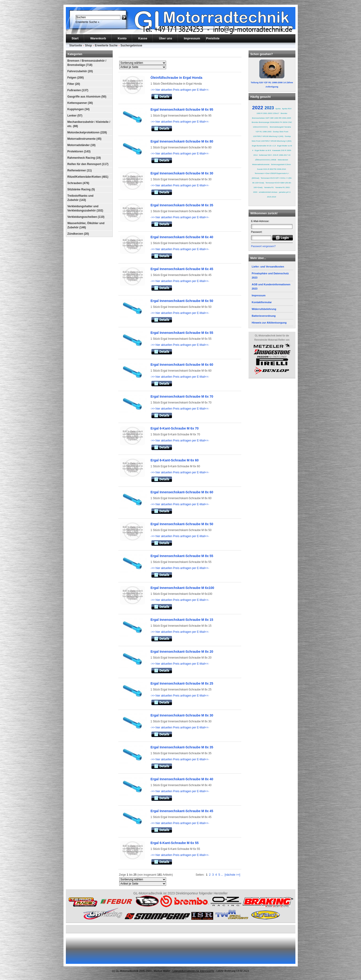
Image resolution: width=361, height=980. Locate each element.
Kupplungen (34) (79, 109)
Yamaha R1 (269, 187)
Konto (122, 38)
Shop (88, 45)
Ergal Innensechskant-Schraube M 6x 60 (182, 365)
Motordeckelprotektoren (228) (87, 132)
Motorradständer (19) (82, 145)
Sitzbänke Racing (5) (81, 189)
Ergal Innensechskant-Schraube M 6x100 (182, 588)
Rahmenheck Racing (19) (84, 158)
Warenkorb (98, 38)
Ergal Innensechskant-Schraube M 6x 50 (182, 301)
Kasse (143, 38)
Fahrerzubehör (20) (80, 71)
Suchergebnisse (131, 45)
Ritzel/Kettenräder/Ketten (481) (88, 177)
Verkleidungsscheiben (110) (86, 217)
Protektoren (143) (79, 151)
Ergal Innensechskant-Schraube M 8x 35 (182, 747)
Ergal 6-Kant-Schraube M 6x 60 (175, 460)
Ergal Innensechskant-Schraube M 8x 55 (182, 556)
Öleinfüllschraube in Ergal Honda (177, 78)
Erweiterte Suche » (87, 22)
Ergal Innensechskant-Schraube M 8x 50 (182, 524)
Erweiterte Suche (106, 45)
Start (75, 38)
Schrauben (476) (78, 183)
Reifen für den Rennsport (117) (88, 164)
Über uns (165, 38)
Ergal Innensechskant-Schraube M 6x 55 (182, 333)
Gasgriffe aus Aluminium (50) (87, 97)
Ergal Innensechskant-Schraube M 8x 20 (182, 652)
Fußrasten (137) (78, 90)
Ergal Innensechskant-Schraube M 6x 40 (182, 237)
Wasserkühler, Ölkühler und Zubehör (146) (86, 225)
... (222, 875)
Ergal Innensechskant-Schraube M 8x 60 (182, 492)
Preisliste (213, 38)
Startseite (76, 45)
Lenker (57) (75, 116)
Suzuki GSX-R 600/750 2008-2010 (271, 169)
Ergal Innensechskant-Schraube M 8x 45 (182, 811)
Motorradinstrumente (261, 164)
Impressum (192, 38)
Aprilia (278, 109)
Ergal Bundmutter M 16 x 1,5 (264, 146)
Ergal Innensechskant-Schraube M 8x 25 (182, 683)
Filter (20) (74, 84)
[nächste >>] (232, 875)
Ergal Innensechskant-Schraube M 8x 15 (182, 620)
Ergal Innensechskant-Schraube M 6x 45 (182, 269)
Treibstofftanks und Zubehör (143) (80, 198)
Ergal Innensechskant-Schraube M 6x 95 (182, 109)
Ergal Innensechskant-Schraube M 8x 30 (182, 715)
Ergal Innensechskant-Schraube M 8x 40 (182, 779)
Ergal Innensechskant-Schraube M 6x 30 (182, 173)
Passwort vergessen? (263, 246)
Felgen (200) (76, 78)
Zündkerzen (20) (78, 234)
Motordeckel (283, 160)
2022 (258, 107)
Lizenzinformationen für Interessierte (194, 971)
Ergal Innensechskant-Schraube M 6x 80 (182, 141)
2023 (269, 108)
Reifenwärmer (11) (80, 170)
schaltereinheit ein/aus (268, 192)
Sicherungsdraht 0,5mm (281, 164)
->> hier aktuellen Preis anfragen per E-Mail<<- (180, 90)
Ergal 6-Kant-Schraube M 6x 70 (175, 428)
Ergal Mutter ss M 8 (263, 150)
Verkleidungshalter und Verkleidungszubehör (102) (85, 208)
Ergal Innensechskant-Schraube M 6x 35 (182, 205)
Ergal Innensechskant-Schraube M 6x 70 (182, 396)
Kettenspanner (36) (80, 103)
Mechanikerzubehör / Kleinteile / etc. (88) (89, 124)
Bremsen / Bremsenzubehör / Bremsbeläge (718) (87, 63)
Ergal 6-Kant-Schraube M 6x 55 (175, 843)
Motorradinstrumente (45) (84, 139)
